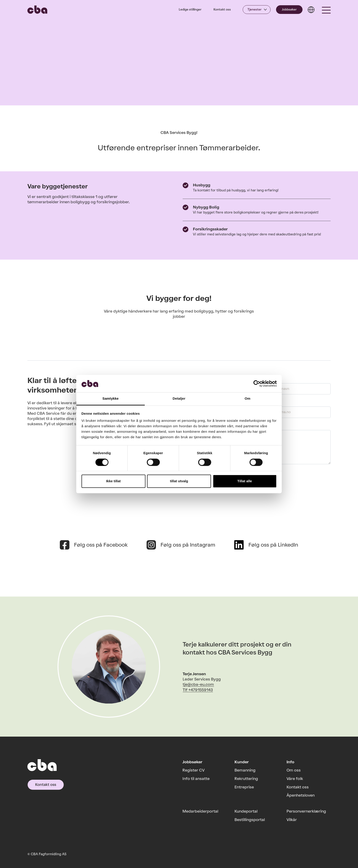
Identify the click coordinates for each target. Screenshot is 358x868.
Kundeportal (246, 811)
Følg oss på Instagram (188, 545)
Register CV (193, 770)
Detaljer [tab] (179, 399)
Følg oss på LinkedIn (273, 545)
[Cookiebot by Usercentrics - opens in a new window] (257, 383)
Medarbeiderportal (200, 811)
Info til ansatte (196, 779)
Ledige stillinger (190, 9)
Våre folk (295, 779)
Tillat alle (245, 481)
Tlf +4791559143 (198, 690)
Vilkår (292, 820)
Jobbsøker (289, 9)
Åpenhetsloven (301, 795)
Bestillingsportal (250, 820)
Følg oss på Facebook (101, 545)
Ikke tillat (113, 481)
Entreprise (244, 787)
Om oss (294, 770)
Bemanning (245, 770)
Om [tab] (247, 399)
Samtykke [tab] (111, 399)
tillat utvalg (179, 481)
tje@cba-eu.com (198, 684)
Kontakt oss (222, 9)
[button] (326, 10)
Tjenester (254, 9)
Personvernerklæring (306, 811)
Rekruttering (246, 779)
